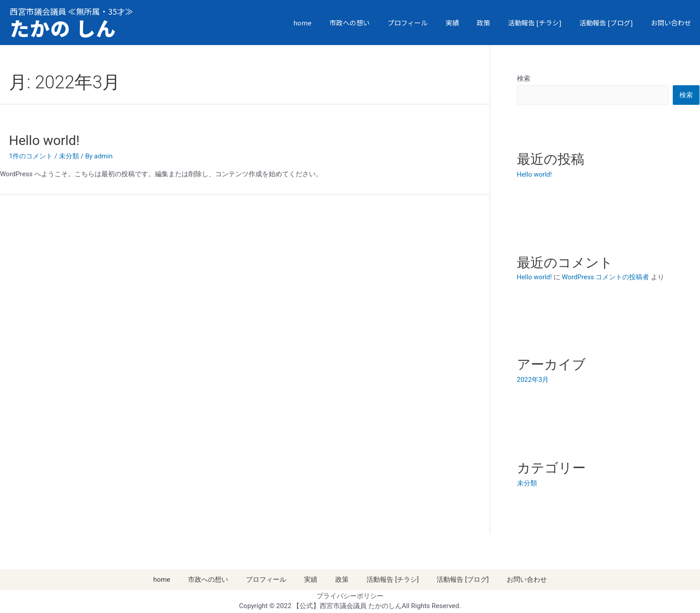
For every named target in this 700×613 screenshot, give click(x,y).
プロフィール (408, 23)
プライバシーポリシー (350, 595)
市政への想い (350, 23)
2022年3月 (533, 379)
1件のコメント (31, 156)
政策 (483, 23)
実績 (452, 23)
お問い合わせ (671, 23)
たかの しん (64, 28)
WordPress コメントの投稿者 (606, 277)
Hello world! (44, 140)
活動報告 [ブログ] (606, 23)
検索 (524, 79)
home (302, 23)
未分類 (69, 156)
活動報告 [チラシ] (535, 23)
